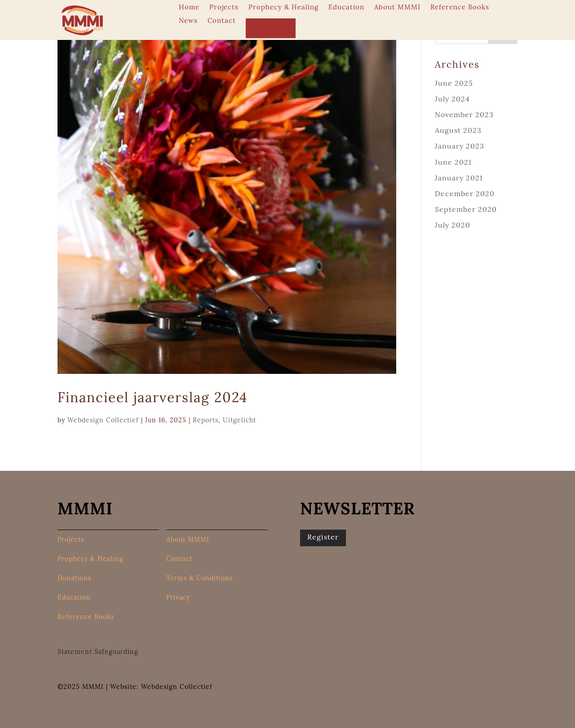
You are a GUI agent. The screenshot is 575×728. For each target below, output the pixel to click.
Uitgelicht (239, 421)
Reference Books (460, 8)
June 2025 (454, 84)
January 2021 (459, 179)
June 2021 (453, 163)
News (188, 22)
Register (323, 538)
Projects (224, 8)
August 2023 (458, 131)
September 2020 (466, 210)
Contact (222, 22)
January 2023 (460, 147)
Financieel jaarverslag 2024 (153, 399)
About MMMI (397, 8)
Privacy (178, 598)
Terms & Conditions (199, 579)
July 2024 (452, 100)
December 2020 (465, 194)
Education (346, 8)
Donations (271, 28)
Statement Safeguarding (98, 652)
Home (189, 8)
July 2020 (453, 226)
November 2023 (464, 115)
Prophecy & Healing (283, 8)
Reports (206, 421)
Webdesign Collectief (103, 421)
